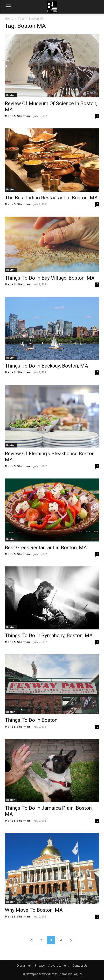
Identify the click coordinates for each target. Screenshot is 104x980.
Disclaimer (24, 966)
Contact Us (80, 966)
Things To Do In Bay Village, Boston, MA (50, 278)
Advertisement (59, 966)
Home (9, 19)
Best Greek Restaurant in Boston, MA (46, 548)
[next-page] (71, 940)
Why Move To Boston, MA (34, 910)
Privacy (40, 966)
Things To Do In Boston (31, 720)
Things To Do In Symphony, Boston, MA (49, 635)
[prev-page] (31, 940)
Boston (11, 95)
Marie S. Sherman (17, 116)
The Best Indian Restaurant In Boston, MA (51, 198)
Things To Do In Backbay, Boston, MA (46, 366)
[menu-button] (8, 7)
